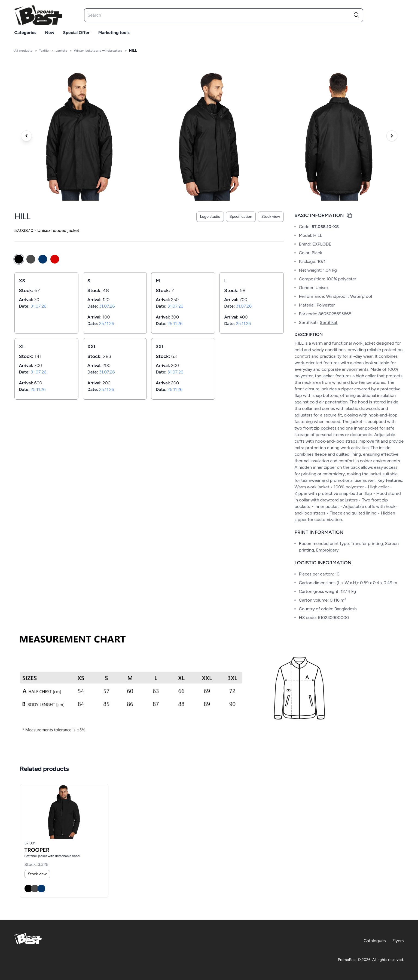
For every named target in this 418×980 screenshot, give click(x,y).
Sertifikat (329, 322)
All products (23, 51)
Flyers (398, 941)
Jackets (61, 51)
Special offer (76, 33)
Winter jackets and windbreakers (98, 51)
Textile (44, 51)
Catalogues (375, 941)
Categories (25, 33)
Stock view (271, 217)
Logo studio (210, 217)
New (50, 33)
